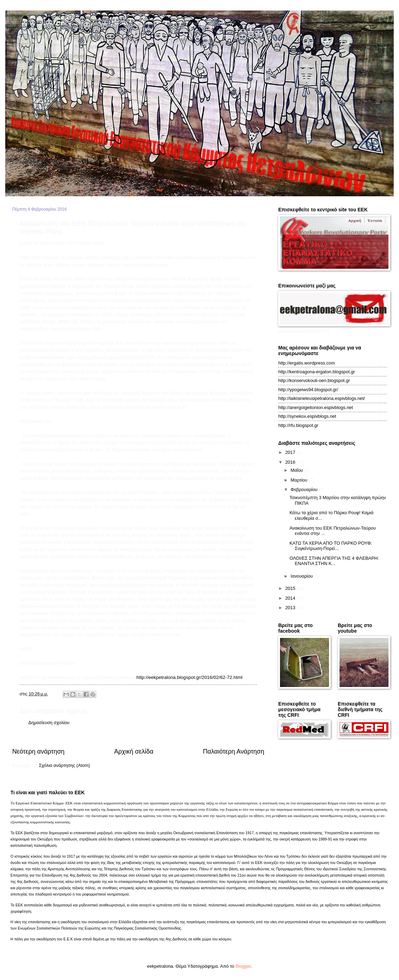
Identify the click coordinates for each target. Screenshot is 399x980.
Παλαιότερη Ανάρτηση (234, 751)
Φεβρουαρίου (304, 489)
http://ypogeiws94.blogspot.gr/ (308, 390)
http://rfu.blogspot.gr (298, 425)
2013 (291, 608)
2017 (291, 452)
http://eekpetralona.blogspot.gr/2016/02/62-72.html (190, 677)
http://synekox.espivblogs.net (307, 416)
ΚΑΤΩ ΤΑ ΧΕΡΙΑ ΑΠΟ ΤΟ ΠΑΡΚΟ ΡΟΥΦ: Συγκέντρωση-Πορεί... (331, 546)
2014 (291, 598)
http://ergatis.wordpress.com (307, 363)
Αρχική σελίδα (134, 751)
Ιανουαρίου (302, 576)
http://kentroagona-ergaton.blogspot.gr (317, 372)
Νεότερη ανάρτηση (38, 751)
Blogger (243, 966)
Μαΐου (297, 470)
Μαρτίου (299, 480)
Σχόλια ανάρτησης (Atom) (64, 765)
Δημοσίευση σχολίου (49, 723)
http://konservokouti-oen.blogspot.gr (314, 380)
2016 (291, 462)
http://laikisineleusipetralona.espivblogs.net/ (322, 398)
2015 (291, 588)
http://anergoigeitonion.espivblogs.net (316, 407)
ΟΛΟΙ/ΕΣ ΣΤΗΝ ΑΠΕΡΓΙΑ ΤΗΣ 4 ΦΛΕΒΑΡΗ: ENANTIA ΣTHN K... (334, 561)
